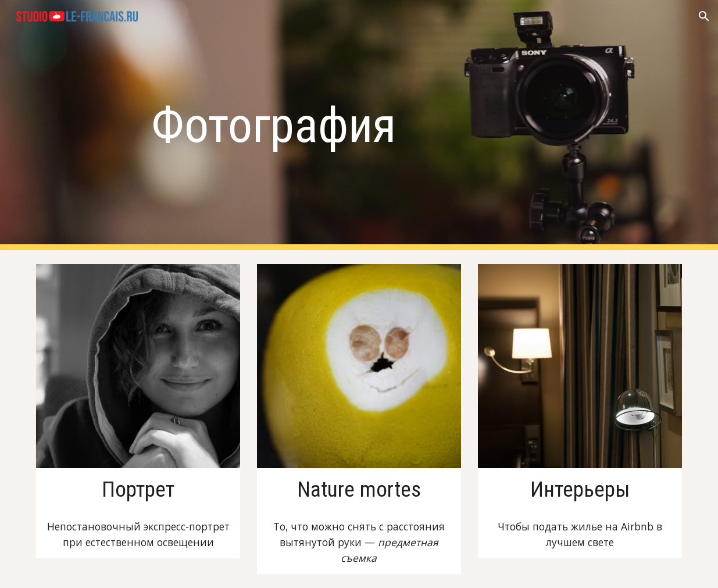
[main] (359, 125)
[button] (704, 16)
